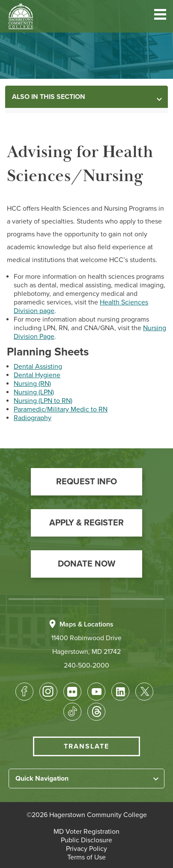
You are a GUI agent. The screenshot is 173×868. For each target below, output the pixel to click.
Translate (86, 746)
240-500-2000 (86, 665)
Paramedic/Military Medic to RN (61, 409)
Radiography (33, 418)
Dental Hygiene (37, 375)
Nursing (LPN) (34, 392)
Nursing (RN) (32, 384)
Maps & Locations (86, 624)
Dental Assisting (38, 367)
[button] (160, 16)
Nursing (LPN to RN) (43, 401)
